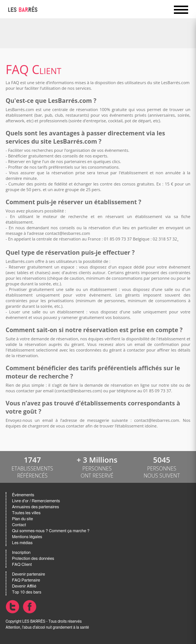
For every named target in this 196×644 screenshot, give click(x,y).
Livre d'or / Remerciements (36, 501)
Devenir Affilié (24, 586)
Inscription (21, 553)
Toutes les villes (26, 513)
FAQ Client (22, 565)
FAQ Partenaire (26, 580)
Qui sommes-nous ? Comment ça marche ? (51, 531)
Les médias (22, 543)
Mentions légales (27, 537)
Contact (19, 525)
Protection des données (33, 559)
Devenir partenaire (28, 574)
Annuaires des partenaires (35, 507)
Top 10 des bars (27, 592)
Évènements (23, 495)
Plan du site (22, 519)
